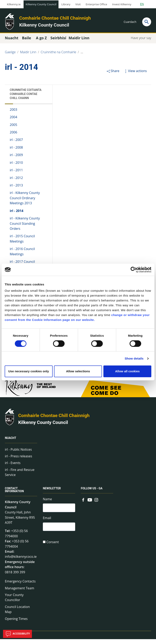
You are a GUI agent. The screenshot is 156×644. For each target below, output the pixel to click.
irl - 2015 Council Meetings (22, 242)
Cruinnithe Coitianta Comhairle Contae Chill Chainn (118, 54)
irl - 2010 (16, 165)
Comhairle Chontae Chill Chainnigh (55, 18)
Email (47, 522)
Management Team (20, 593)
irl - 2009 (16, 157)
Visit (78, 4)
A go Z (41, 40)
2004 (14, 119)
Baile (27, 40)
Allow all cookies (127, 371)
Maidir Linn (28, 54)
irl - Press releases (18, 460)
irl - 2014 (17, 213)
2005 (14, 127)
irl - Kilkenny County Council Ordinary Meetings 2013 (25, 201)
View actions (135, 73)
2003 (14, 112)
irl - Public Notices (18, 453)
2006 (14, 134)
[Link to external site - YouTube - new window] (90, 503)
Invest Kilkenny (122, 4)
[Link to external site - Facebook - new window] (83, 503)
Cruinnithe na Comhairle (59, 54)
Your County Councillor (14, 602)
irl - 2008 (16, 150)
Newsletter (52, 493)
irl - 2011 (16, 172)
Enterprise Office (96, 4)
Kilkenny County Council (41, 4)
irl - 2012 (16, 180)
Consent (53, 547)
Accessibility (17, 634)
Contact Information (14, 494)
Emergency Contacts (20, 586)
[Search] (147, 22)
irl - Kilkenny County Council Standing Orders (25, 226)
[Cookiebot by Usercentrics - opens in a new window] (134, 270)
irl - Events (13, 467)
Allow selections (78, 371)
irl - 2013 (16, 188)
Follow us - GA (92, 493)
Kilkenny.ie (14, 4)
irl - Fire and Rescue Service (20, 476)
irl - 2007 (16, 142)
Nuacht (11, 442)
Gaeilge (10, 54)
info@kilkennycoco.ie (21, 561)
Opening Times (16, 624)
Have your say (141, 40)
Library (66, 4)
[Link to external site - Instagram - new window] (96, 503)
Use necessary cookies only (29, 371)
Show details (134, 358)
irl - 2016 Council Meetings (22, 254)
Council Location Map (17, 614)
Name (47, 503)
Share (113, 73)
